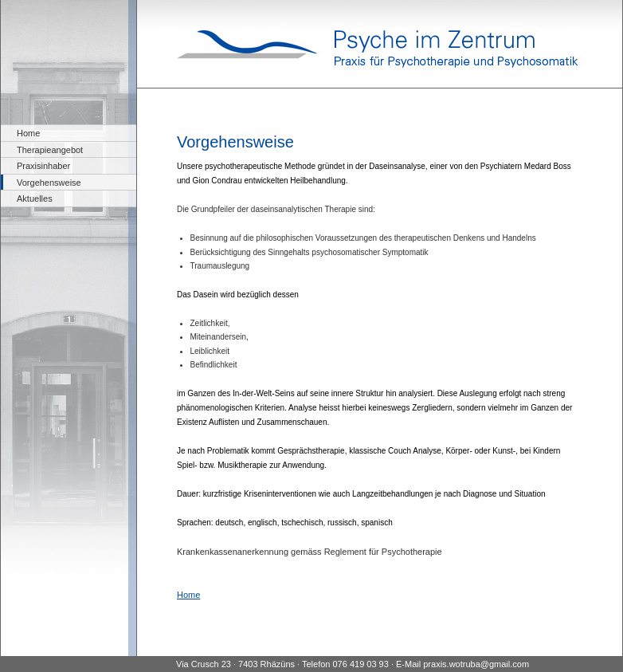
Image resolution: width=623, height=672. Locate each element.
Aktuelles (35, 198)
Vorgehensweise (49, 183)
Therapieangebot (50, 150)
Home (28, 133)
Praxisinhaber (43, 166)
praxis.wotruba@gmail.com (476, 664)
